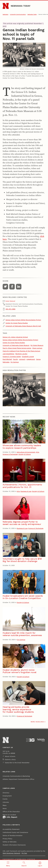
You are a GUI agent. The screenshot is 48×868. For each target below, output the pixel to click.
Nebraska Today (21, 6)
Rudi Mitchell (7, 359)
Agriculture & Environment (26, 452)
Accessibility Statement (11, 829)
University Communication (18, 14)
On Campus (15, 362)
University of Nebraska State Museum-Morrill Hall (23, 326)
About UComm (10, 756)
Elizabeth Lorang (28, 357)
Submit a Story (10, 760)
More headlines (37, 722)
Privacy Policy (7, 839)
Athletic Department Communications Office (18, 779)
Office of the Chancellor (11, 812)
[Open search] (24, 864)
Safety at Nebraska (10, 842)
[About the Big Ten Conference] (30, 740)
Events (5, 799)
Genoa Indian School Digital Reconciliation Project (23, 320)
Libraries (6, 802)
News (5, 808)
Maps (5, 805)
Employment (7, 796)
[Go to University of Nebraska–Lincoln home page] (6, 6)
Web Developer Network (11, 853)
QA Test (24, 853)
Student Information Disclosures (14, 845)
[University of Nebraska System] (41, 740)
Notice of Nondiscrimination (13, 836)
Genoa (38, 359)
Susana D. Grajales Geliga (12, 357)
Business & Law (26, 491)
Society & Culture (25, 454)
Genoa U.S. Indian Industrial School (15, 337)
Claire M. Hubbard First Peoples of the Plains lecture (21, 351)
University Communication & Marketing (16, 776)
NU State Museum (37, 345)
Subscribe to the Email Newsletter (17, 763)
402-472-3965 (10, 309)
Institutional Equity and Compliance (15, 832)
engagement (31, 359)
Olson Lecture (37, 348)
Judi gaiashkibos (8, 354)
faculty (16, 359)
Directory (6, 793)
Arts (37, 452)
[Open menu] (8, 864)
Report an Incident (10, 816)
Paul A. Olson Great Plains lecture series (17, 348)
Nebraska (5, 14)
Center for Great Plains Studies (17, 323)
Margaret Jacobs (21, 354)
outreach (22, 359)
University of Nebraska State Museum (16, 345)
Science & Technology (10, 454)
